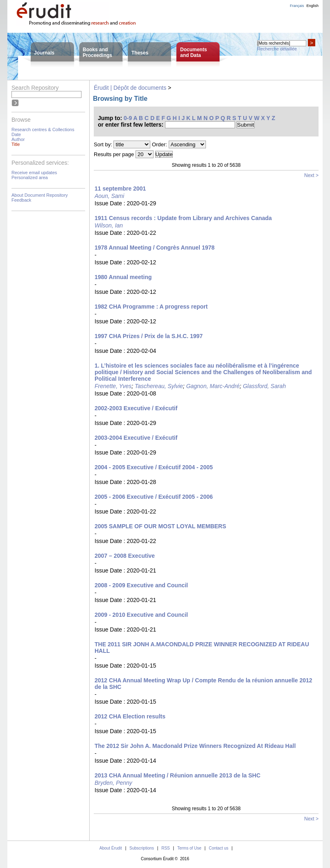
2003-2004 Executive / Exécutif (136, 438)
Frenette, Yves (113, 386)
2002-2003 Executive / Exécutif (136, 408)
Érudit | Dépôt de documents (130, 88)
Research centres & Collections (43, 130)
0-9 (128, 118)
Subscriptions (142, 848)
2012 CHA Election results (130, 716)
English (312, 6)
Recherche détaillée (277, 49)
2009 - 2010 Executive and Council (141, 615)
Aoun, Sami (109, 196)
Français (297, 6)
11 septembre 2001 (120, 189)
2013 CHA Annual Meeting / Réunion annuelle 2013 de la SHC (177, 775)
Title (16, 144)
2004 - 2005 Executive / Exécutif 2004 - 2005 (154, 467)
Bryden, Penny (113, 783)
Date (16, 134)
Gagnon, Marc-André (213, 386)
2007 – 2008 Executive (125, 556)
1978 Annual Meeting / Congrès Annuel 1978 (155, 248)
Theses (140, 53)
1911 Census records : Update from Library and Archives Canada (183, 218)
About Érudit (111, 848)
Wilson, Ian (109, 225)
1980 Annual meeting (123, 277)
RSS (166, 848)
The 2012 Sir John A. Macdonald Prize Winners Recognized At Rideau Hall (195, 746)
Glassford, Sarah (264, 386)
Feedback (21, 200)
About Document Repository (40, 195)
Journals (44, 53)
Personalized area (30, 177)
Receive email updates (34, 173)
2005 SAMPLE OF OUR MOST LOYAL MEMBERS (160, 526)
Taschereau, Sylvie (159, 386)
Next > (311, 175)
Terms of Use (189, 848)
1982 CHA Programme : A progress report (151, 307)
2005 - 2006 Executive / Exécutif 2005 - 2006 (154, 497)
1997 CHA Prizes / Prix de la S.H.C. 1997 (149, 336)
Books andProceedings (97, 52)
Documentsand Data (193, 52)
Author (18, 139)
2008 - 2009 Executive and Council (141, 585)
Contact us (219, 848)
